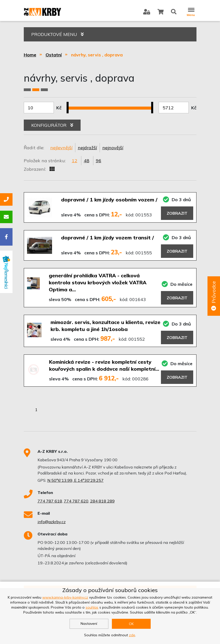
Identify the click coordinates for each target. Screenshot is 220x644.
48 (87, 161)
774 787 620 (76, 501)
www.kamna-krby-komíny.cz (65, 597)
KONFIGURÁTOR (52, 125)
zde (132, 635)
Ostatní (54, 55)
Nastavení (89, 624)
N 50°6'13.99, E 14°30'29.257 (75, 480)
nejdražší (87, 148)
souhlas (92, 607)
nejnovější (113, 148)
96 (99, 161)
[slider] (69, 105)
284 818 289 (102, 501)
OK (131, 624)
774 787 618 (50, 501)
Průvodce (214, 296)
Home (30, 55)
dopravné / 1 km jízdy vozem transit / (107, 238)
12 (75, 161)
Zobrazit (177, 213)
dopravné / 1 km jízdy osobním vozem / (109, 200)
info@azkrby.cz (52, 522)
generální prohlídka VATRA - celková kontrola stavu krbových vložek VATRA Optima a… (98, 282)
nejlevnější (61, 148)
